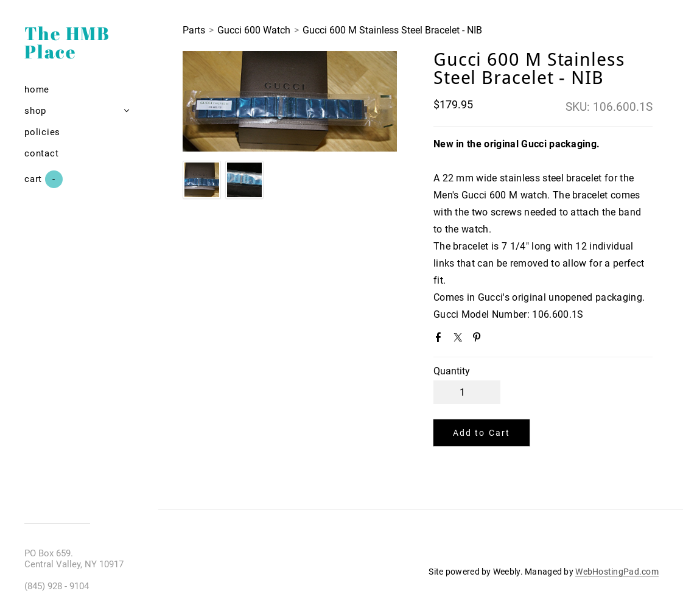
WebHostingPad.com (617, 572)
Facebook (441, 340)
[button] (482, 433)
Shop (35, 111)
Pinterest (479, 340)
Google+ (499, 340)
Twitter (460, 340)
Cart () (44, 179)
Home (37, 89)
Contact (41, 153)
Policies (42, 132)
